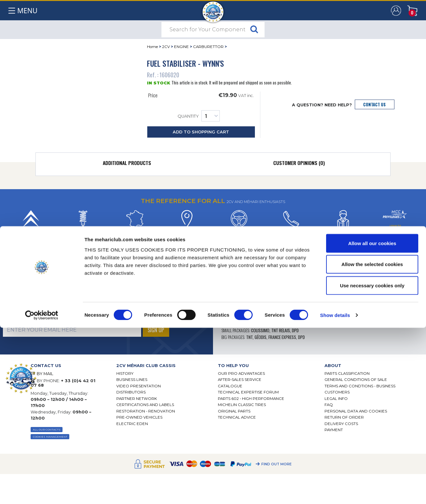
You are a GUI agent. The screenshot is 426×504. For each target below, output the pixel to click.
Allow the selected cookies (372, 441)
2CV (166, 47)
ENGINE (181, 47)
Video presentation (139, 386)
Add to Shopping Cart (201, 132)
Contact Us (374, 105)
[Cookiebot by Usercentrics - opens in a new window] (42, 491)
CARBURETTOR (208, 47)
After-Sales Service (240, 380)
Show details (335, 491)
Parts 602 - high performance (251, 399)
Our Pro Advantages (241, 373)
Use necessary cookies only (372, 462)
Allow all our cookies (372, 419)
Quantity (199, 116)
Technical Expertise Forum (248, 392)
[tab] (127, 164)
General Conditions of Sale (356, 380)
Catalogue (230, 386)
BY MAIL (45, 374)
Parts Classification (347, 373)
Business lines (132, 380)
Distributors (131, 392)
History (125, 373)
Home (152, 47)
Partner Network (137, 399)
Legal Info (336, 399)
